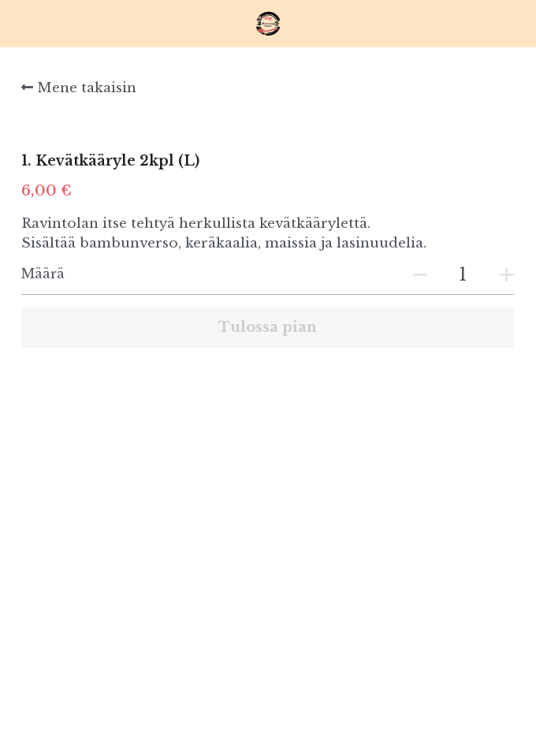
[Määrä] (463, 275)
